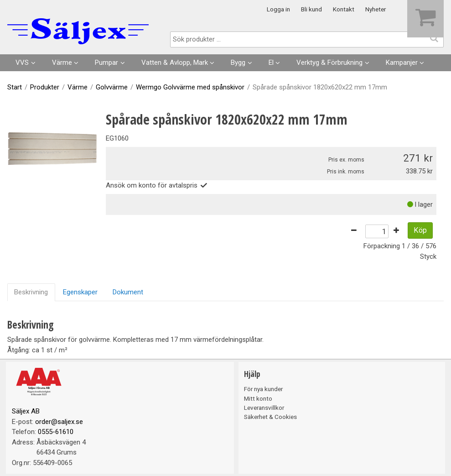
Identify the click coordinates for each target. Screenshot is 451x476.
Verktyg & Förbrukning (329, 63)
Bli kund (311, 9)
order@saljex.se (59, 422)
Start (15, 87)
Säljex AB (26, 411)
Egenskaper (80, 292)
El (271, 63)
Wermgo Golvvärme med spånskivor (190, 87)
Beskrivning (31, 292)
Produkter (45, 87)
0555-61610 (56, 432)
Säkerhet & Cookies (270, 417)
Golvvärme (112, 87)
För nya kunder (263, 389)
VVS (22, 63)
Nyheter (376, 9)
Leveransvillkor (264, 408)
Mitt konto (258, 398)
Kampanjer (402, 63)
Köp (420, 230)
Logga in (278, 9)
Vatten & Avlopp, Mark (175, 63)
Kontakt (344, 9)
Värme (62, 63)
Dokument (128, 292)
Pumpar (106, 63)
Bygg (238, 63)
